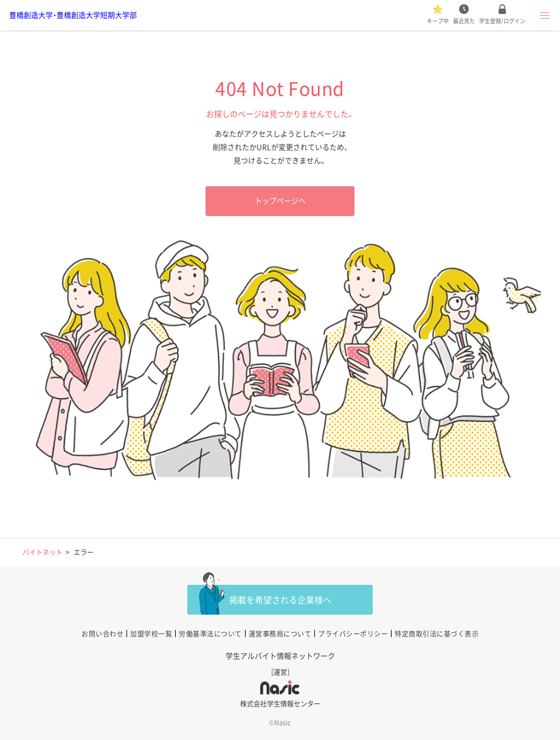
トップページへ (280, 201)
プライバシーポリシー (353, 634)
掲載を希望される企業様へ (280, 599)
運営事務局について (280, 634)
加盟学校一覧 (151, 634)
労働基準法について (210, 634)
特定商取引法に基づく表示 (437, 634)
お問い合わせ (102, 634)
